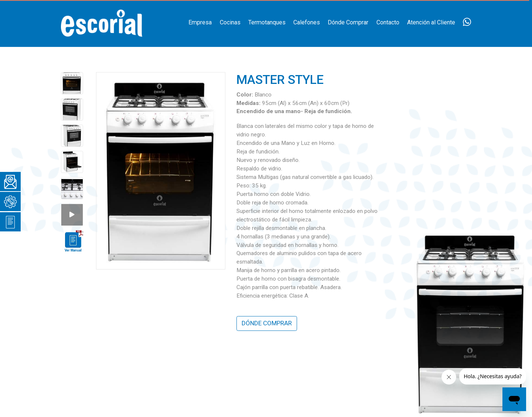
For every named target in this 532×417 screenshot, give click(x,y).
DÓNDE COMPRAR (267, 323)
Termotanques (267, 22)
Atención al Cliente (431, 22)
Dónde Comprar (348, 22)
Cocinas (230, 22)
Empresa (200, 22)
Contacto (388, 22)
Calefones (307, 22)
